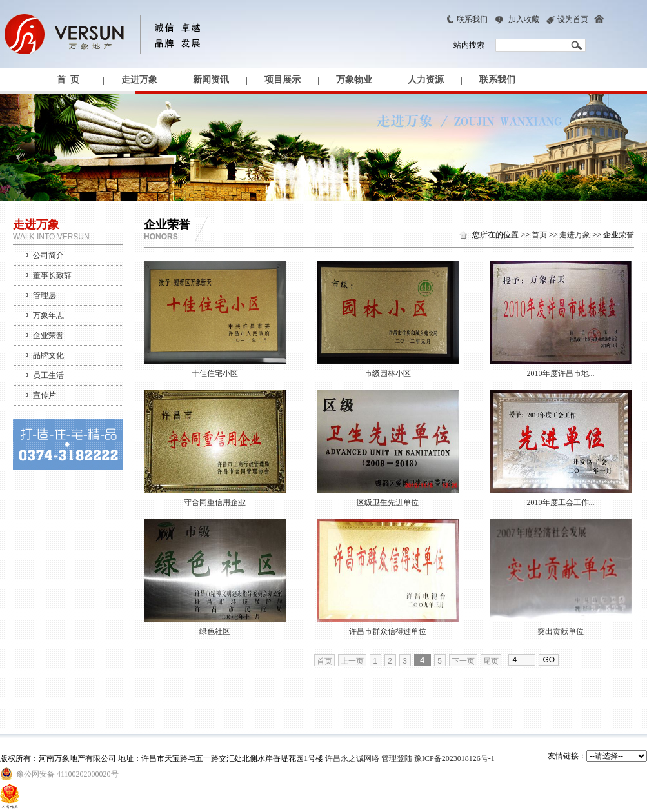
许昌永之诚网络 (352, 758)
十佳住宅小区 (215, 373)
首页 (539, 235)
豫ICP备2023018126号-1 (454, 758)
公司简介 (48, 255)
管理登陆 (397, 758)
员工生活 (48, 375)
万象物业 (354, 80)
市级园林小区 (388, 373)
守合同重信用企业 (215, 502)
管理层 (45, 295)
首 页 (68, 80)
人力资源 (426, 80)
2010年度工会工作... (561, 502)
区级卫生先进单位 (388, 502)
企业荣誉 (48, 335)
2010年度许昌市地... (561, 373)
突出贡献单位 (561, 631)
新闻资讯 (211, 80)
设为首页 (573, 19)
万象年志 (48, 315)
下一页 (463, 661)
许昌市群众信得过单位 (388, 631)
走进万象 (139, 80)
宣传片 (45, 395)
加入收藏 (524, 19)
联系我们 (472, 19)
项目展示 (283, 80)
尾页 (491, 661)
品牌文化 (48, 355)
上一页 (352, 661)
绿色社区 (215, 631)
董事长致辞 (52, 275)
